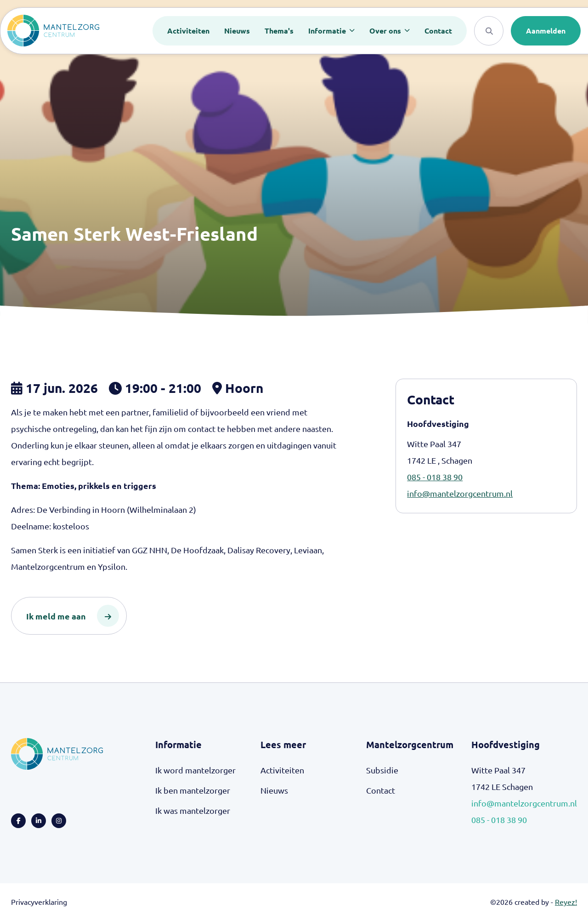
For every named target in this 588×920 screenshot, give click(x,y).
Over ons (386, 31)
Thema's (279, 31)
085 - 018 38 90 (435, 477)
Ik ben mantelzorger (193, 790)
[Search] (489, 31)
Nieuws (237, 31)
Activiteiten (188, 31)
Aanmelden (546, 31)
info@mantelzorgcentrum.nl (460, 493)
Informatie (328, 31)
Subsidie (382, 770)
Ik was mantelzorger (193, 810)
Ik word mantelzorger (195, 770)
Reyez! (566, 902)
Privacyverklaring (39, 902)
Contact (438, 31)
